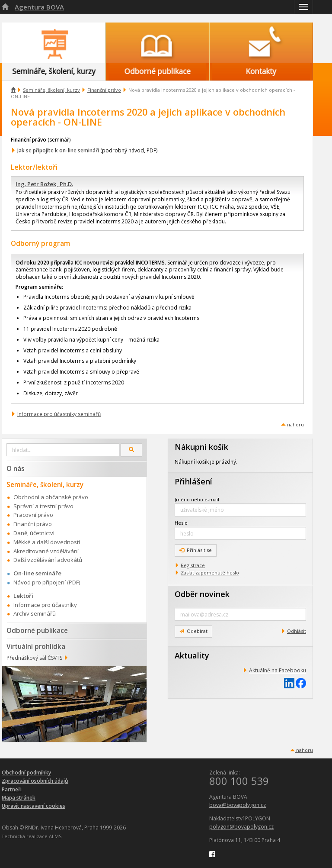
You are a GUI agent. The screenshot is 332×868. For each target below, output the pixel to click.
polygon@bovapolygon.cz (241, 827)
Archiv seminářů (35, 613)
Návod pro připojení (40, 582)
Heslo (181, 523)
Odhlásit (297, 631)
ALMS (55, 836)
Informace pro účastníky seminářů (59, 414)
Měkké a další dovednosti (47, 542)
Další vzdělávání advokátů (48, 560)
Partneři (12, 789)
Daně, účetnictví (34, 533)
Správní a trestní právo (43, 506)
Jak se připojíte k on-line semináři (58, 150)
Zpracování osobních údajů (35, 781)
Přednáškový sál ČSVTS (34, 658)
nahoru (295, 424)
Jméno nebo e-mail (197, 499)
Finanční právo (104, 90)
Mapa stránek (19, 798)
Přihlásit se (196, 550)
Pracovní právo (33, 515)
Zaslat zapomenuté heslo (210, 573)
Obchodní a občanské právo (51, 497)
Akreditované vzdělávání (46, 551)
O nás (16, 468)
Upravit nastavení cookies (34, 806)
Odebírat (193, 631)
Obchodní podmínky (26, 773)
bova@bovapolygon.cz (238, 805)
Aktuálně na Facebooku (278, 670)
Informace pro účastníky (45, 605)
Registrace (193, 565)
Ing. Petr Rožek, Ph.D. (44, 184)
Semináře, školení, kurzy (51, 90)
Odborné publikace (37, 630)
